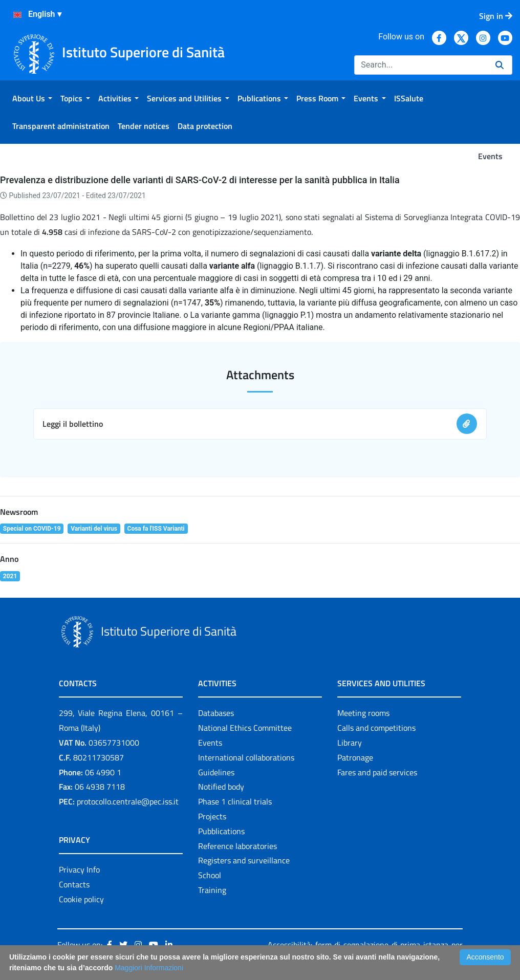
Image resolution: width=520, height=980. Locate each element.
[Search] (421, 65)
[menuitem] (32, 98)
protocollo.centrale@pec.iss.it (128, 801)
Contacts (74, 884)
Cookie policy (81, 899)
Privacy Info (79, 869)
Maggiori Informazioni (149, 968)
